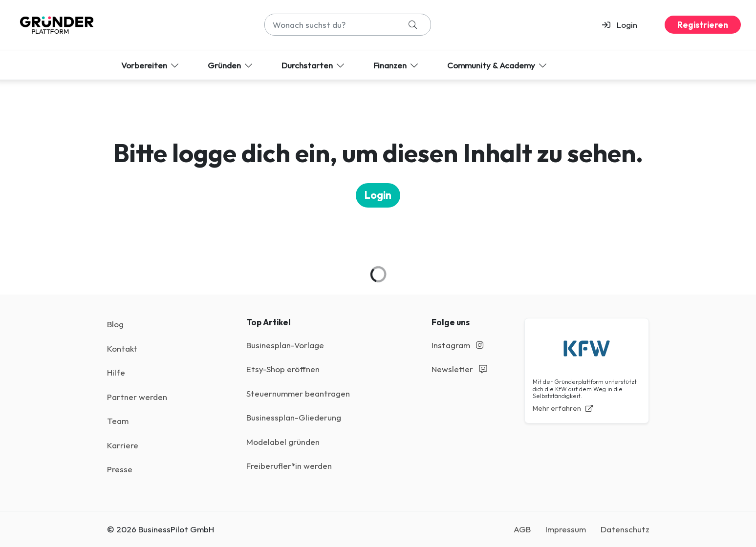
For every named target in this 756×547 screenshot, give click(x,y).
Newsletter (459, 369)
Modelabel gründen (283, 442)
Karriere (123, 445)
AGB (522, 529)
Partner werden (137, 397)
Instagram (457, 345)
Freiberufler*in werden (289, 466)
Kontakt (122, 348)
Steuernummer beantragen (298, 393)
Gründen (231, 65)
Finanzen (397, 65)
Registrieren (703, 25)
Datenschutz (625, 529)
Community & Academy (498, 65)
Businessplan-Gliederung (294, 417)
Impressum (566, 529)
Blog (115, 324)
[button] (624, 25)
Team (118, 421)
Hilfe (116, 372)
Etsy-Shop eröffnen (283, 369)
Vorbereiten (151, 65)
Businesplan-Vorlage (285, 345)
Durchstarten (314, 65)
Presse (120, 469)
